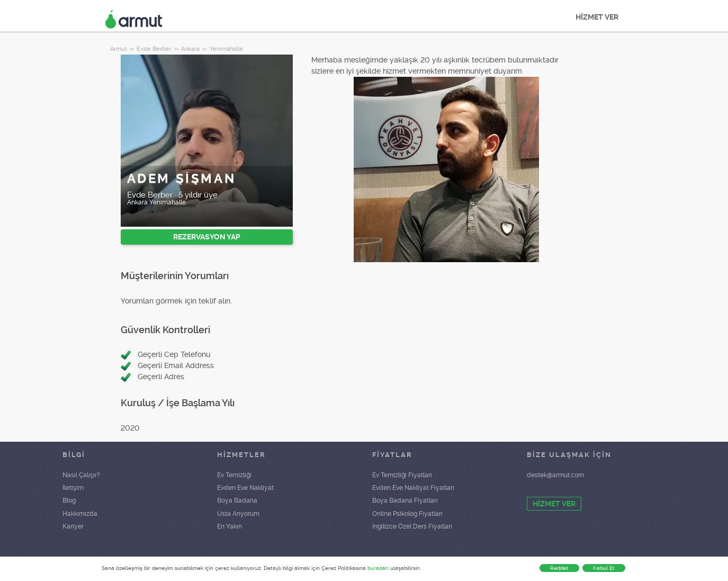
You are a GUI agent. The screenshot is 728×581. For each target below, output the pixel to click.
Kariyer (73, 526)
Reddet (559, 568)
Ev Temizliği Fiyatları (402, 475)
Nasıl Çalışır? (81, 475)
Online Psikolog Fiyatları (407, 514)
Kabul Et (604, 568)
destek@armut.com (555, 475)
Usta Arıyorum (238, 514)
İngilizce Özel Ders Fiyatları (412, 526)
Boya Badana (237, 500)
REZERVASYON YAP (207, 237)
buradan (378, 568)
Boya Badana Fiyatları (405, 500)
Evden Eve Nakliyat (245, 488)
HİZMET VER (597, 17)
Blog (69, 500)
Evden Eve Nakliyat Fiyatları (413, 488)
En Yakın (230, 526)
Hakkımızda (80, 514)
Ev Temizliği (234, 475)
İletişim (73, 488)
